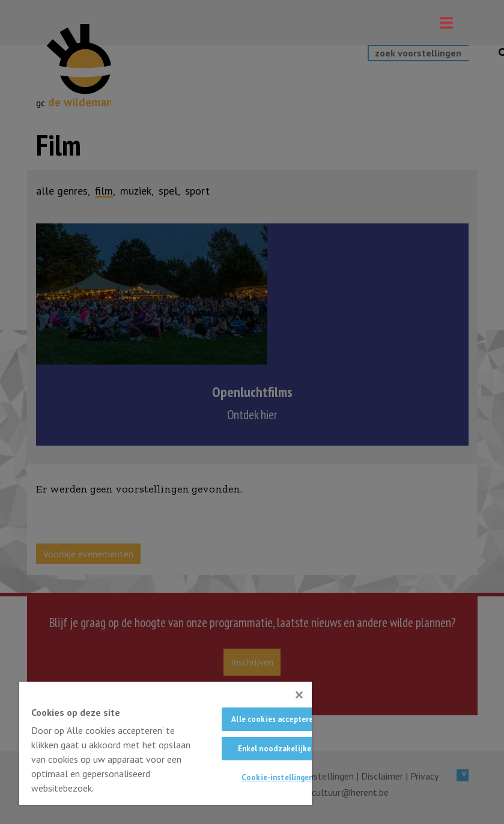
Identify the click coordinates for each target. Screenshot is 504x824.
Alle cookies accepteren (274, 719)
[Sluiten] (299, 695)
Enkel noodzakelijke (275, 749)
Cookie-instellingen (277, 777)
